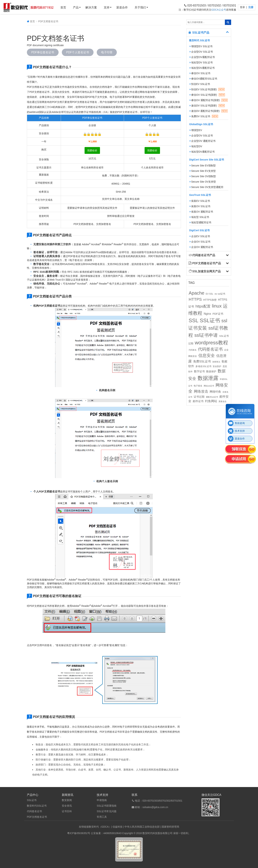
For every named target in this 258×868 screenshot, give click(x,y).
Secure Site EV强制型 (203, 166)
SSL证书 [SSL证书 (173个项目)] (210, 320)
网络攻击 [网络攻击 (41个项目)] (201, 391)
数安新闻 (67, 800)
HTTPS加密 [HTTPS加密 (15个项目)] (210, 300)
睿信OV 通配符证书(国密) (209, 100)
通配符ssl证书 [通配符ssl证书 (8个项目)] (212, 397)
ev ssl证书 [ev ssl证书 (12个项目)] (220, 294)
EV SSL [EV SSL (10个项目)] (209, 294)
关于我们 (140, 7)
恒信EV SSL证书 (200, 84)
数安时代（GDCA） (100, 827)
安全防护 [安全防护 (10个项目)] (217, 366)
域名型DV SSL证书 (201, 62)
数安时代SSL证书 (37, 806)
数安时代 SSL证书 (200, 40)
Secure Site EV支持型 (203, 171)
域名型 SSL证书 (199, 217)
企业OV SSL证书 (200, 242)
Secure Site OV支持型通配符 (207, 187)
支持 (107, 7)
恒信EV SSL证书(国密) (207, 89)
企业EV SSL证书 (200, 236)
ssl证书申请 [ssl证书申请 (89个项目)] (206, 335)
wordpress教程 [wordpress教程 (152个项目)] (211, 343)
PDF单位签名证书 (43, 52)
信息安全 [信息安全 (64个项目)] (207, 355)
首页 (63, 7)
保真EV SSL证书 (200, 201)
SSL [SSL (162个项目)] (193, 320)
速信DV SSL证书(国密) (207, 106)
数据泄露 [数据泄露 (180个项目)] (208, 378)
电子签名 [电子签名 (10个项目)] (198, 386)
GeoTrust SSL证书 (200, 195)
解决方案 (91, 7)
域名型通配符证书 (200, 222)
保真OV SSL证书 (200, 206)
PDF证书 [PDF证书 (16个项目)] (218, 314)
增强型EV (196, 130)
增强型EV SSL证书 (201, 46)
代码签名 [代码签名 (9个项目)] (193, 350)
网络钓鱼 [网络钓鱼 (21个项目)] (215, 392)
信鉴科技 (118, 827)
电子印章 (107, 52)
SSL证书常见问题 (107, 811)
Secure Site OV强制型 (203, 176)
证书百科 (67, 811)
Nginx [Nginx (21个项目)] (207, 314)
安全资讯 (67, 806)
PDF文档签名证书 (37, 817)
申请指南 (102, 800)
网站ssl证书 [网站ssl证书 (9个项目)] (209, 386)
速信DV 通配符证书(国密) (209, 111)
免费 (104, 176)
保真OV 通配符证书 (201, 212)
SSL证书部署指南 (107, 806)
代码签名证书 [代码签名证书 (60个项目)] (210, 349)
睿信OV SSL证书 (200, 73)
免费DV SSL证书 (204, 116)
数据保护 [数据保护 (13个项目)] (211, 372)
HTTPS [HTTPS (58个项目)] (195, 299)
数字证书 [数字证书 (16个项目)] (199, 371)
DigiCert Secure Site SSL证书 (207, 160)
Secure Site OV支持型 (203, 182)
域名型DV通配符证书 (202, 68)
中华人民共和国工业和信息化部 (142, 827)
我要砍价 (92, 150)
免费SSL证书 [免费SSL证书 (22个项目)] (202, 361)
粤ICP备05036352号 (79, 833)
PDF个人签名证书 (78, 52)
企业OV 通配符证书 (201, 247)
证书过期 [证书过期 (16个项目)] (199, 397)
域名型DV (196, 146)
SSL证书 (32, 800)
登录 (243, 7)
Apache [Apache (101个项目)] (196, 293)
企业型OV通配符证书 (202, 57)
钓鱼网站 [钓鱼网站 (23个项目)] (211, 401)
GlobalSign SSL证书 (201, 124)
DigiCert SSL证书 (199, 230)
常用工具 (102, 817)
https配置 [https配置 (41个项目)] (203, 306)
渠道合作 (122, 7)
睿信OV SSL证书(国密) (207, 95)
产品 (76, 7)
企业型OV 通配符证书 (203, 141)
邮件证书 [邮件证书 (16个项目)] (198, 401)
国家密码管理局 (170, 827)
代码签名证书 (34, 811)
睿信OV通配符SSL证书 (203, 79)
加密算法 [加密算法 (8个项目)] (216, 362)
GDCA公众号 (219, 10)
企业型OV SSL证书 (201, 52)
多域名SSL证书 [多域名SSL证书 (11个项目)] (203, 366)
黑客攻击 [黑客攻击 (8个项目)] (223, 401)
